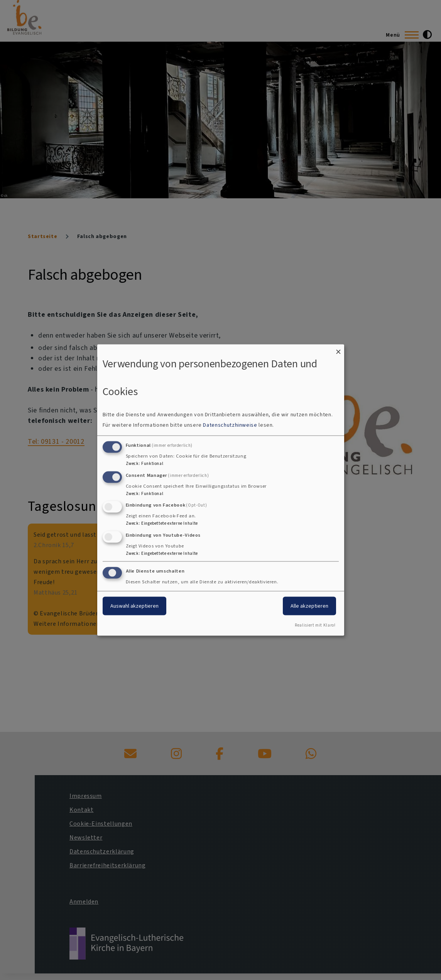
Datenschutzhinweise (230, 425)
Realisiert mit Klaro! (315, 625)
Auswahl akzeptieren (134, 606)
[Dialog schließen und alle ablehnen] (338, 349)
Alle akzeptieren (309, 606)
